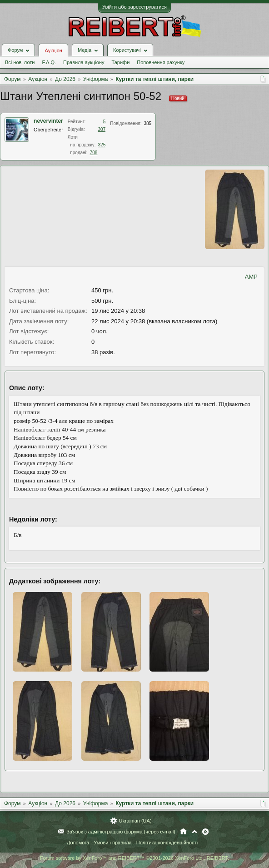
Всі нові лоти (20, 62)
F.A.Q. (49, 62)
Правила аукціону (84, 62)
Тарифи (121, 62)
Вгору (194, 832)
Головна (183, 832)
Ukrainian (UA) (135, 821)
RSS (205, 832)
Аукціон (53, 50)
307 (102, 129)
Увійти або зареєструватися (134, 7)
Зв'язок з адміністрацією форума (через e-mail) (121, 832)
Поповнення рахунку (161, 62)
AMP (251, 277)
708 (94, 153)
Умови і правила (112, 843)
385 (147, 123)
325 (102, 145)
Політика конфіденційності (167, 843)
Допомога (78, 843)
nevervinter (48, 121)
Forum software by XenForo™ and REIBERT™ (134, 858)
